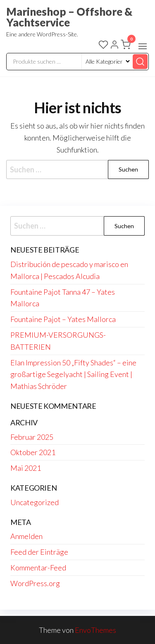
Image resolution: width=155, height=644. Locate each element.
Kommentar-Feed (38, 568)
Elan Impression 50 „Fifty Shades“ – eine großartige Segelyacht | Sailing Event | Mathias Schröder (73, 374)
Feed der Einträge (39, 552)
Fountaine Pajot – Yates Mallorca (63, 319)
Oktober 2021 (33, 452)
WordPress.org (35, 583)
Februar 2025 (32, 437)
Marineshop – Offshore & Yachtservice (69, 17)
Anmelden (26, 536)
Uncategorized (35, 502)
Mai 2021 (26, 468)
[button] (143, 46)
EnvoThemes (95, 630)
